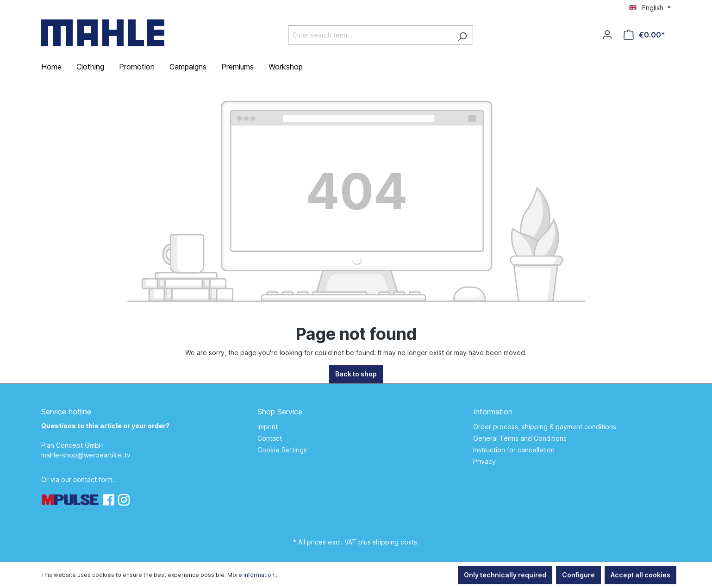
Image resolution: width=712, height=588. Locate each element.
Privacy (484, 461)
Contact (270, 438)
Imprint (268, 427)
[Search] (462, 35)
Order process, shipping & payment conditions (545, 427)
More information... (253, 575)
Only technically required (505, 575)
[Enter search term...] (370, 35)
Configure (578, 575)
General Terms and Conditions (520, 438)
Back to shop (356, 374)
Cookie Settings (282, 450)
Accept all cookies (640, 575)
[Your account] (607, 35)
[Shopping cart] (644, 35)
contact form (93, 479)
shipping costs (395, 542)
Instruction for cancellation (514, 450)
